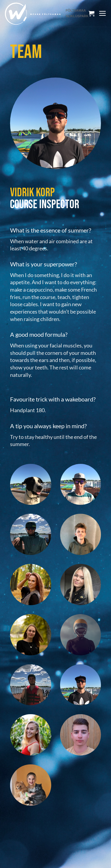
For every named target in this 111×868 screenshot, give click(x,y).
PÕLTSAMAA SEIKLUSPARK (77, 13)
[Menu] (103, 13)
